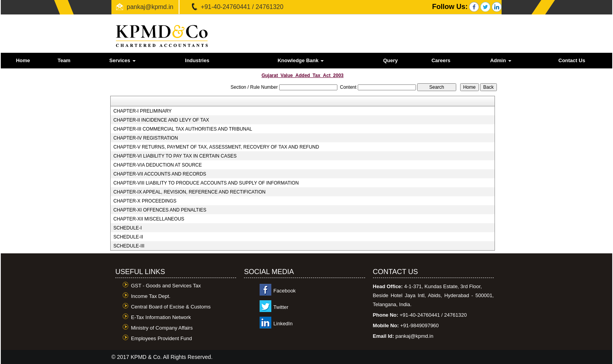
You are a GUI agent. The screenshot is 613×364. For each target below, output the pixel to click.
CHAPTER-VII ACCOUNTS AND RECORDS (160, 174)
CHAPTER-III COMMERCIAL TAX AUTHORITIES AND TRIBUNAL (183, 129)
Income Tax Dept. (151, 296)
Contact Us (572, 60)
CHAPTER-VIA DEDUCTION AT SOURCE (158, 165)
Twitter (281, 307)
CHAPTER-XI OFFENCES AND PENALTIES (160, 210)
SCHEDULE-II (128, 237)
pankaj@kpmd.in (150, 7)
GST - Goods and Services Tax (166, 286)
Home (23, 60)
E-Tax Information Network (161, 317)
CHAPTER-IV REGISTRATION (146, 138)
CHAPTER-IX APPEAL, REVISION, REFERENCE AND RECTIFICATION (189, 192)
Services (123, 60)
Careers (441, 60)
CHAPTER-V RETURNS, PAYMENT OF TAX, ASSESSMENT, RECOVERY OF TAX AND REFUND (216, 147)
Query (391, 60)
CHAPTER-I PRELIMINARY (142, 111)
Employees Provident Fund (161, 338)
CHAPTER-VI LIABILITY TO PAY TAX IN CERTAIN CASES (175, 156)
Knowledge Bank (301, 60)
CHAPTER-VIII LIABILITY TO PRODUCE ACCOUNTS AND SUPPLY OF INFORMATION (206, 183)
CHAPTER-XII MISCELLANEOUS (149, 219)
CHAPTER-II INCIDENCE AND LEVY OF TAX (161, 120)
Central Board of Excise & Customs (171, 307)
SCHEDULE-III (129, 246)
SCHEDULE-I (128, 228)
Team (64, 60)
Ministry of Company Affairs (162, 328)
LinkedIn (283, 324)
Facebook (284, 291)
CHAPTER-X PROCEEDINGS (145, 201)
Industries (197, 60)
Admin (501, 60)
